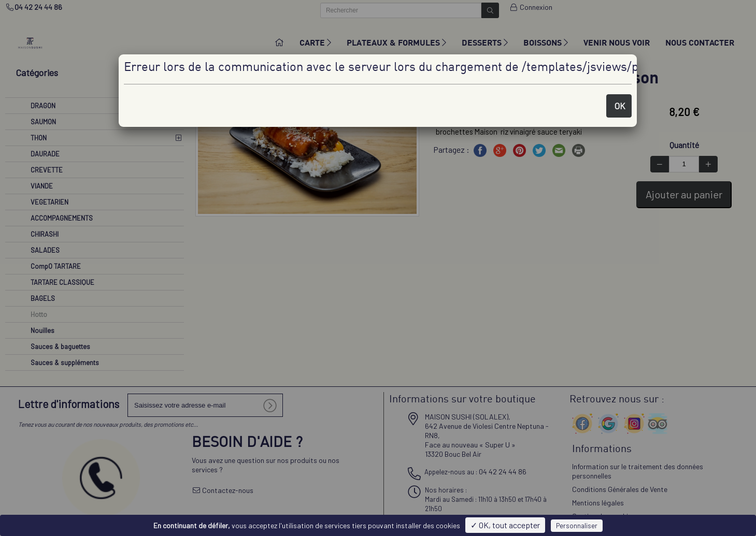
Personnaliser (577, 526)
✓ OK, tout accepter (505, 525)
